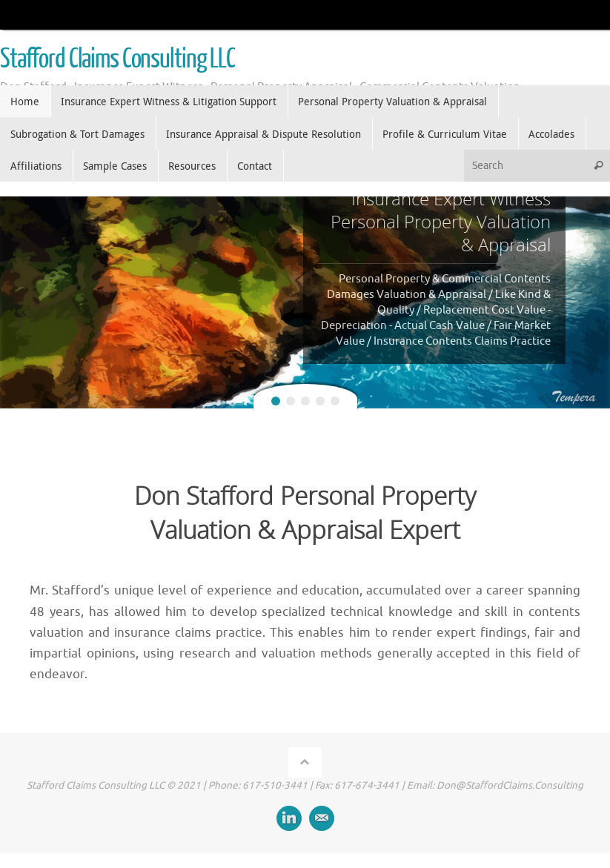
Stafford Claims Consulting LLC (117, 59)
